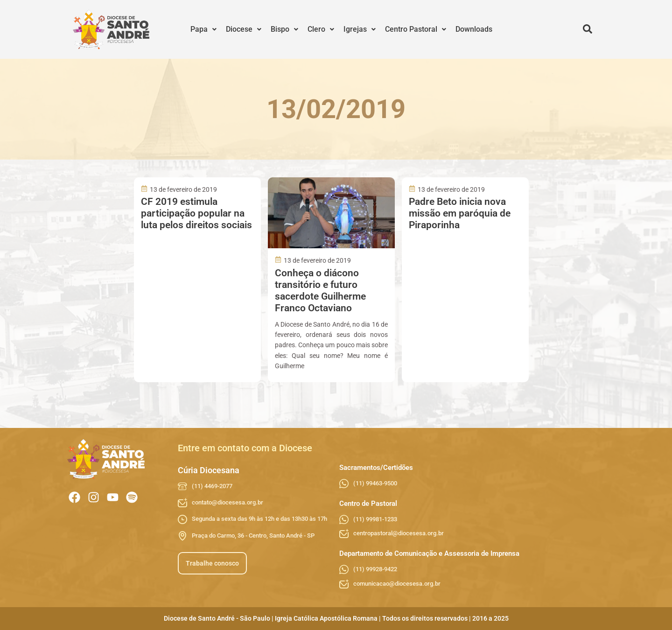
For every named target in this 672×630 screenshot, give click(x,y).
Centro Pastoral (416, 29)
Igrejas (360, 29)
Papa (203, 29)
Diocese (244, 29)
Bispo (284, 29)
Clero (321, 29)
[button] (203, 29)
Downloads (474, 29)
